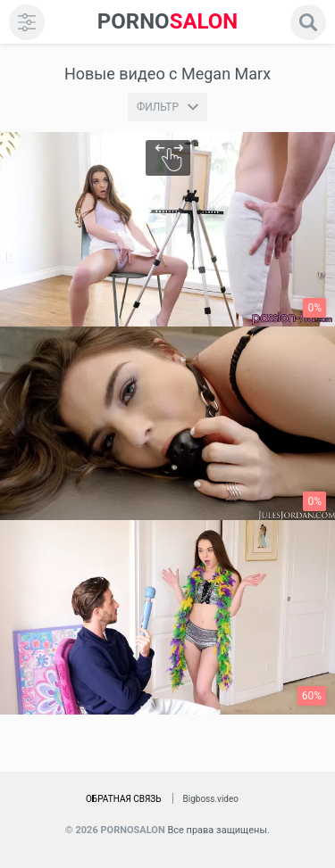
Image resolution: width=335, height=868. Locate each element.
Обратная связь (124, 799)
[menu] (27, 22)
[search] (308, 22)
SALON (168, 22)
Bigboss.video (211, 799)
